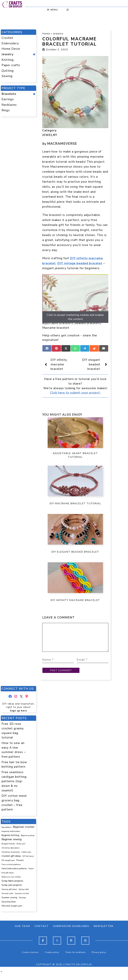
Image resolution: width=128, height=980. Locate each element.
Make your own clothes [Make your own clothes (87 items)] (11, 883)
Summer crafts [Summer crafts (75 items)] (7, 900)
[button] (1, 978)
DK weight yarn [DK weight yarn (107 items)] (8, 866)
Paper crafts (11, 65)
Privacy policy (99, 958)
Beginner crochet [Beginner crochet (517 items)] (24, 833)
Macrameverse (62, 144)
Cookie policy (52, 958)
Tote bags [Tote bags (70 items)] (22, 904)
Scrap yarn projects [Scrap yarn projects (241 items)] (12, 891)
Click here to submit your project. (75, 393)
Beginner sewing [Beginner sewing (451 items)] (12, 845)
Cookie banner (30, 958)
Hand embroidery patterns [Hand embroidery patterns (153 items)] (14, 875)
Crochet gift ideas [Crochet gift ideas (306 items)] (11, 862)
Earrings (8, 99)
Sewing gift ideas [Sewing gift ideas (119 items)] (9, 895)
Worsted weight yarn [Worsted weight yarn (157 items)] (12, 912)
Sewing (7, 76)
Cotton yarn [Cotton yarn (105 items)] (26, 858)
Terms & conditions (75, 958)
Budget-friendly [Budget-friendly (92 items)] (8, 850)
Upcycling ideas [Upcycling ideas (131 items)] (9, 908)
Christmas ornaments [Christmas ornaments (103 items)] (11, 858)
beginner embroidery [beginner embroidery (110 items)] (11, 837)
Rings (6, 110)
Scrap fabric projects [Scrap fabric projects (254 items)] (12, 887)
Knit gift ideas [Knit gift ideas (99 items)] (8, 879)
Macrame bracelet (56, 328)
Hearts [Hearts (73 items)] (31, 875)
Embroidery (10, 43)
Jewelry (58, 34)
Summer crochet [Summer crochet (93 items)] (22, 900)
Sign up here (18, 717)
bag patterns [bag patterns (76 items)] (6, 833)
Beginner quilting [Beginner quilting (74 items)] (28, 842)
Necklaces (9, 105)
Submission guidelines (71, 932)
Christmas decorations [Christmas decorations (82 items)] (11, 854)
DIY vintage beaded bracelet (80, 263)
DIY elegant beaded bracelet (91, 364)
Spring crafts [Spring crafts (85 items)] (24, 895)
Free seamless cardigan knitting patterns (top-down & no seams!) (14, 787)
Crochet (7, 38)
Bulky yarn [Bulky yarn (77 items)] (21, 850)
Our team (22, 932)
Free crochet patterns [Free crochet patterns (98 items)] (11, 871)
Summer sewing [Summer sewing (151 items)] (9, 904)
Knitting (8, 60)
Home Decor (11, 49)
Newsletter (104, 932)
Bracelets (9, 94)
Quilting (8, 71)
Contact (42, 932)
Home (46, 34)
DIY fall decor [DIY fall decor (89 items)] (28, 862)
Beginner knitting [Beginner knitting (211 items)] (10, 841)
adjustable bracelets (58, 323)
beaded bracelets (88, 323)
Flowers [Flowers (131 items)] (20, 866)
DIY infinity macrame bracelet (59, 364)
